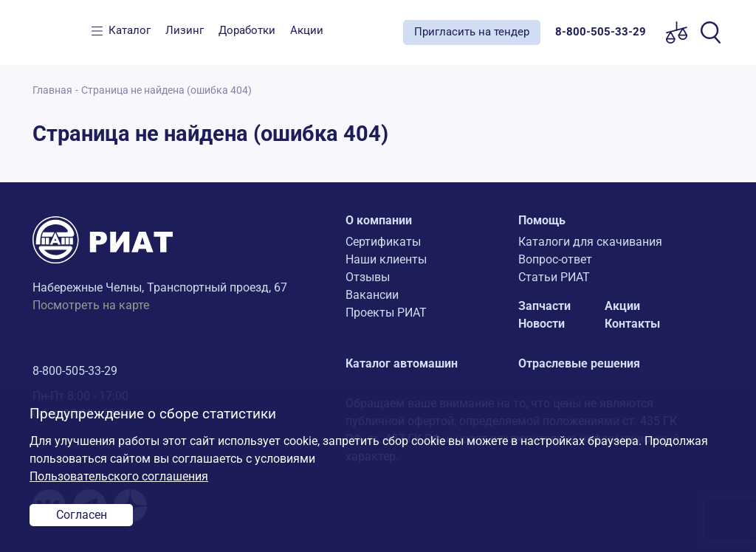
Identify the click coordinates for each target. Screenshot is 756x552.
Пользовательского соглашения (119, 476)
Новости (542, 324)
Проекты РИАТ (386, 313)
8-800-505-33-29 (75, 371)
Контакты (632, 324)
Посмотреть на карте (91, 305)
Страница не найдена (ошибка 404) (166, 90)
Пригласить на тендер (472, 32)
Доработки (247, 30)
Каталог (130, 30)
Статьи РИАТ (554, 277)
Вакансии (372, 295)
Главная (52, 90)
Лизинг (185, 30)
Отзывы (368, 277)
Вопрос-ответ (555, 259)
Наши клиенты (386, 259)
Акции (307, 30)
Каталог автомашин (402, 363)
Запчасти (544, 306)
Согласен (82, 515)
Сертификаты (383, 242)
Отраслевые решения (579, 363)
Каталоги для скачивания (590, 242)
